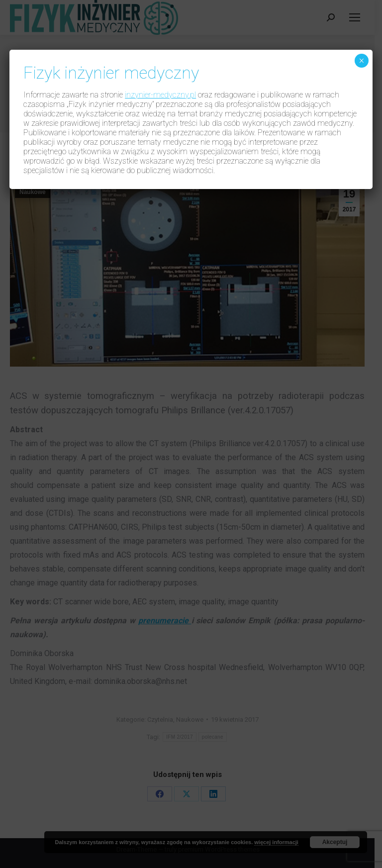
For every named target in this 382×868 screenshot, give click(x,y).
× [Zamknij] (361, 61)
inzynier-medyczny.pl (160, 95)
